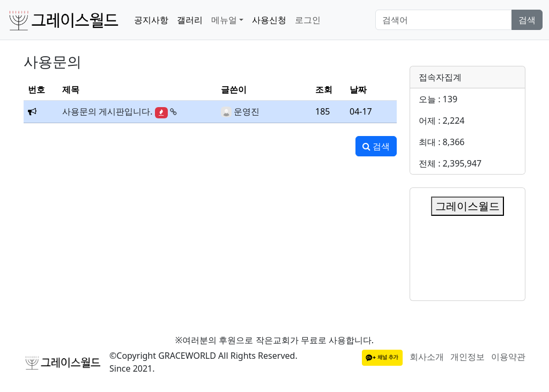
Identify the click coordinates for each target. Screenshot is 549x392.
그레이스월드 (468, 206)
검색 (527, 20)
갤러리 (190, 20)
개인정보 (468, 357)
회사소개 (427, 357)
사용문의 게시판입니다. (107, 111)
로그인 (308, 20)
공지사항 (151, 20)
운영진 (247, 111)
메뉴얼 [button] (224, 20)
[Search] (444, 20)
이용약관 (508, 357)
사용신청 (269, 20)
